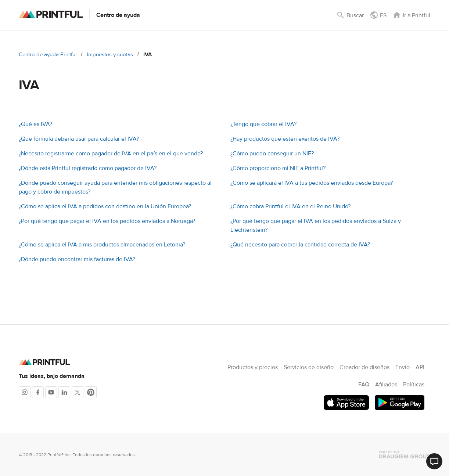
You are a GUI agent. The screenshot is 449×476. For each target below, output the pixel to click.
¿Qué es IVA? (35, 124)
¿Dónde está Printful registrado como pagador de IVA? (88, 168)
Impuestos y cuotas (110, 55)
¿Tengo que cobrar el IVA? (263, 124)
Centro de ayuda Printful (48, 55)
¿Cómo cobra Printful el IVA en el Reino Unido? (290, 206)
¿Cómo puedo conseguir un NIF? (272, 154)
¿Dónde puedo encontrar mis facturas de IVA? (77, 259)
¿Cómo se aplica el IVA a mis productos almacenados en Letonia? (102, 245)
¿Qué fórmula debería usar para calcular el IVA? (79, 139)
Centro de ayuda (118, 15)
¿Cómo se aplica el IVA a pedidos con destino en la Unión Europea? (105, 206)
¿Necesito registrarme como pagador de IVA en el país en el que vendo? (111, 154)
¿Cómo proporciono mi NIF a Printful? (278, 168)
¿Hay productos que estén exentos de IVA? (285, 139)
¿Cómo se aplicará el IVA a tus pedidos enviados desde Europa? (312, 183)
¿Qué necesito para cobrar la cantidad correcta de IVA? (300, 245)
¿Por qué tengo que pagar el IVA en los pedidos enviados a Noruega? (107, 221)
